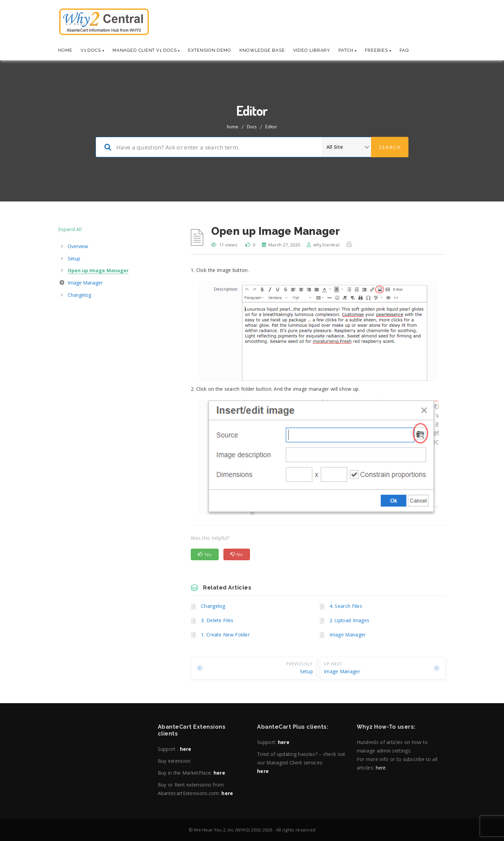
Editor (271, 127)
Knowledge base (262, 50)
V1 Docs (93, 50)
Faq (404, 50)
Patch (347, 50)
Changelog (213, 606)
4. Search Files (346, 606)
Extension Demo (210, 50)
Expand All (70, 229)
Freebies (378, 50)
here (186, 749)
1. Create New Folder (225, 635)
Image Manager (348, 635)
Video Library (312, 50)
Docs (252, 127)
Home (65, 50)
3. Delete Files (217, 620)
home (233, 127)
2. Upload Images (350, 620)
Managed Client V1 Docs (146, 50)
